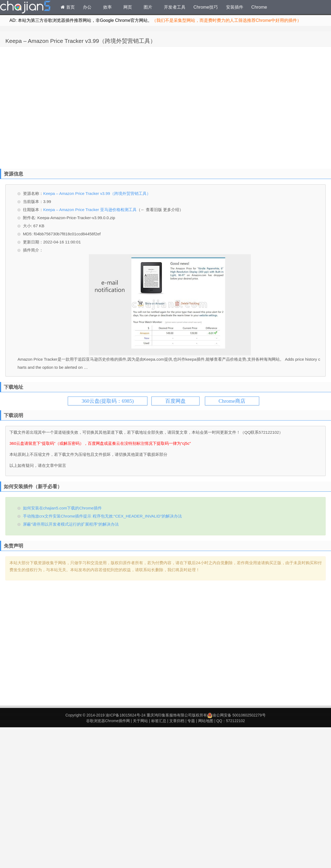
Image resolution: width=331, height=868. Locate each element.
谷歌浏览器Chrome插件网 (108, 721)
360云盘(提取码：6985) (108, 401)
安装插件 (235, 7)
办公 (87, 7)
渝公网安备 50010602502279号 (236, 715)
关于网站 (140, 721)
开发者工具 (175, 7)
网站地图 (206, 721)
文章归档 (177, 721)
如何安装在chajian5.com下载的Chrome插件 (62, 508)
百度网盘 (175, 401)
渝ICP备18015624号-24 (126, 715)
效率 (107, 7)
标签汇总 (159, 721)
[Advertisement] (57, 106)
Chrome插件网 (25, 8)
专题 (191, 721)
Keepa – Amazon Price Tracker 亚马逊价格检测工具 (90, 210)
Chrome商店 (232, 401)
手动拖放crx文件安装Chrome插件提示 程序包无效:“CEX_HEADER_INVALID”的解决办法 (102, 516)
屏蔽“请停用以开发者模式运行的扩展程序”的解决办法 (71, 524)
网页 (128, 7)
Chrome (259, 7)
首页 (68, 7)
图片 (148, 7)
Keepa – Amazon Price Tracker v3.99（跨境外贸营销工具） (81, 41)
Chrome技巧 (206, 7)
